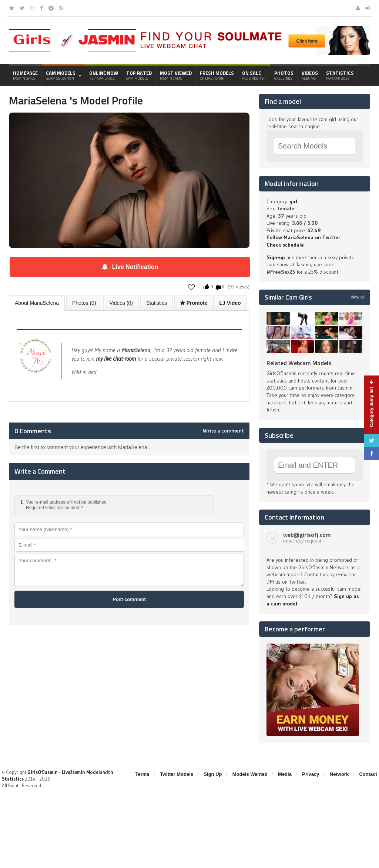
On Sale (254, 75)
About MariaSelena (37, 303)
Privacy (311, 774)
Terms (142, 774)
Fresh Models (217, 75)
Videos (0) (121, 303)
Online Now (104, 75)
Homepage (25, 75)
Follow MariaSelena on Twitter (303, 237)
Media (285, 774)
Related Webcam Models (299, 363)
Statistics (340, 75)
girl (293, 201)
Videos (310, 75)
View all (358, 297)
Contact (368, 774)
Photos (284, 75)
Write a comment (223, 431)
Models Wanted (250, 774)
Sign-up (276, 257)
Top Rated (139, 75)
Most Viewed (176, 75)
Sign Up (213, 774)
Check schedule (285, 245)
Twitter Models (177, 774)
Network (339, 774)
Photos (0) (84, 303)
